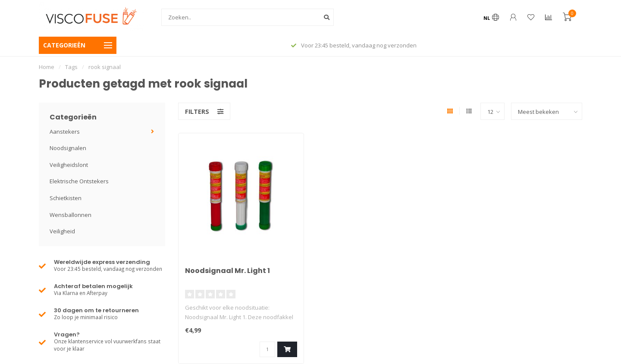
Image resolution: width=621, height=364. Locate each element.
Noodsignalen (68, 148)
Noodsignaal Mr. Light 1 (227, 271)
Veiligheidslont (69, 165)
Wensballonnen (71, 215)
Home (47, 67)
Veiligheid (62, 231)
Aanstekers (65, 132)
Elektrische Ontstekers (79, 181)
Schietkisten (66, 198)
